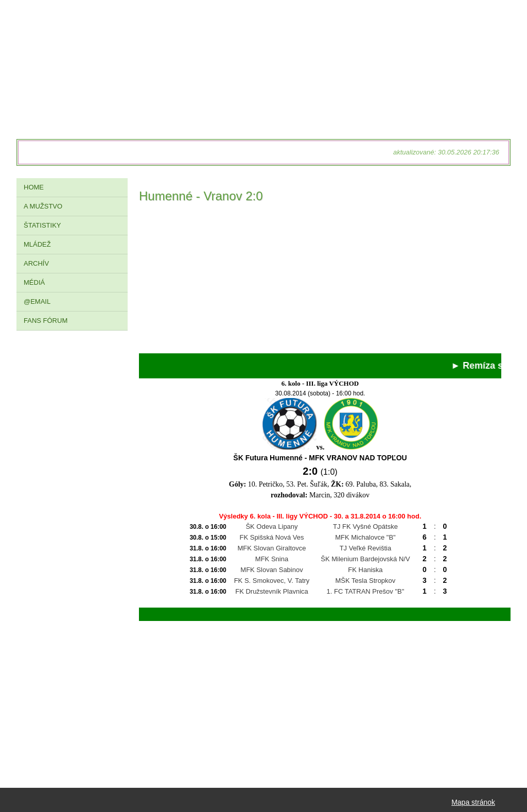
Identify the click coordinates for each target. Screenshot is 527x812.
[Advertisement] (320, 281)
